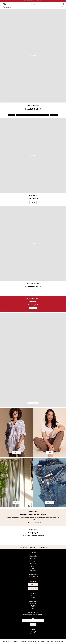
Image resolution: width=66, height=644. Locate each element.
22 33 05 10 (33, 604)
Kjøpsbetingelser (33, 557)
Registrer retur (33, 560)
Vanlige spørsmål (33, 565)
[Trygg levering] (23, 547)
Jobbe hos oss (33, 596)
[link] (16, 433)
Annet (33, 568)
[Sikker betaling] (32, 547)
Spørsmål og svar (33, 578)
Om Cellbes (33, 563)
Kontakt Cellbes (33, 562)
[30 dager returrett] (42, 547)
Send (33, 625)
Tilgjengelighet (33, 570)
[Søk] (33, 7)
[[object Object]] (33, 585)
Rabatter (33, 567)
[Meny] (2, 4)
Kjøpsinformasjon (33, 555)
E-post (33, 619)
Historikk (33, 597)
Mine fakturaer (33, 558)
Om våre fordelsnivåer (33, 577)
